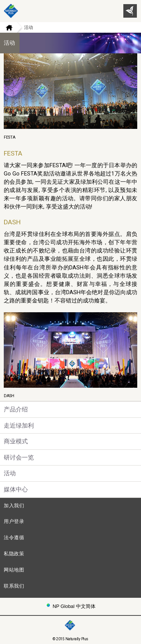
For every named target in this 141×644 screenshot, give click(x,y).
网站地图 (14, 570)
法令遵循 (14, 537)
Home (6, 27)
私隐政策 (14, 554)
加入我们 (14, 506)
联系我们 (14, 586)
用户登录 (14, 521)
